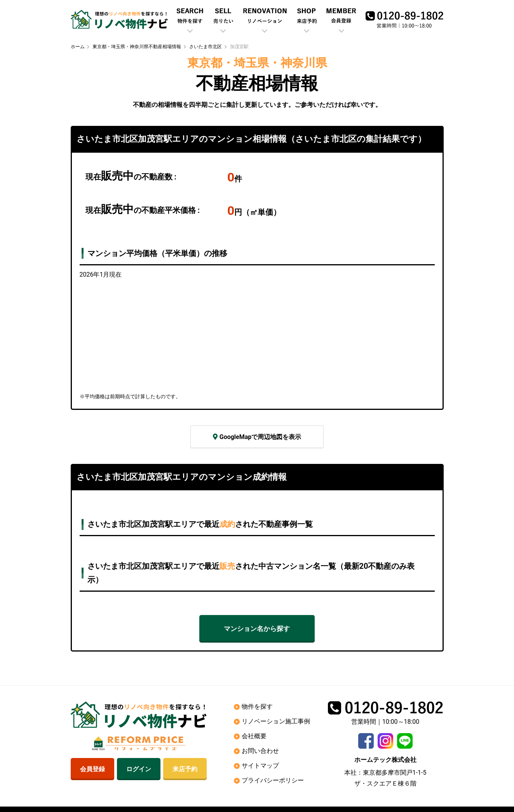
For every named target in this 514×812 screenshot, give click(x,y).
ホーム (78, 47)
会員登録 (92, 769)
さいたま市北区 (206, 47)
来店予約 (185, 769)
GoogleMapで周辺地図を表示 (257, 437)
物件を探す (257, 707)
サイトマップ (260, 766)
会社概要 (254, 736)
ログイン (139, 769)
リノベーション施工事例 (276, 721)
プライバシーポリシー (273, 780)
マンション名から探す (257, 629)
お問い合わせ (260, 751)
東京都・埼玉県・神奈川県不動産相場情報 (137, 47)
